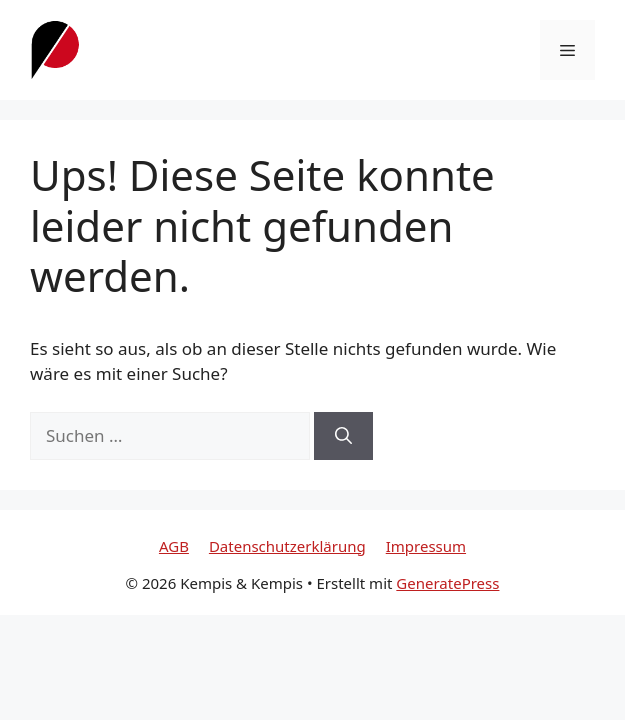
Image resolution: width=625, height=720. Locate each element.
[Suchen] (343, 436)
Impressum (426, 546)
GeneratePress (447, 583)
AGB (174, 546)
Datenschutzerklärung (287, 546)
